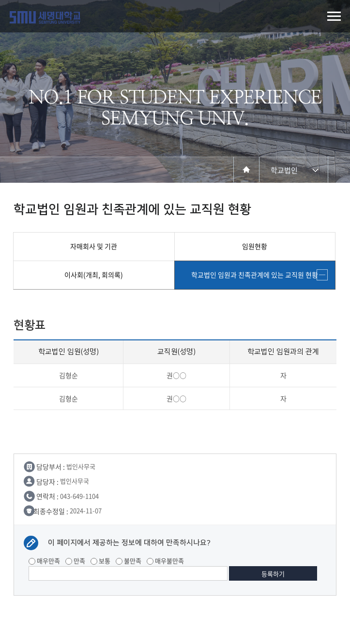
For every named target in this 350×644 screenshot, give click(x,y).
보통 (100, 561)
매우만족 (44, 561)
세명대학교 (45, 17)
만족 (75, 561)
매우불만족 (165, 561)
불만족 (129, 561)
